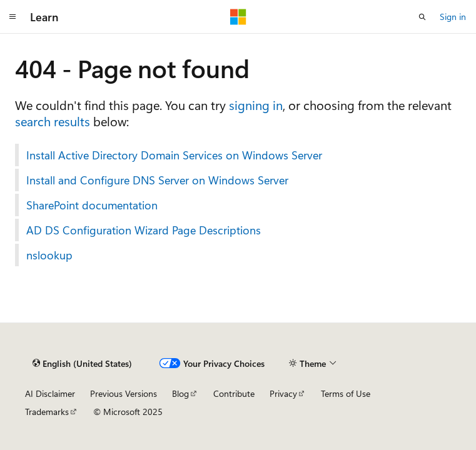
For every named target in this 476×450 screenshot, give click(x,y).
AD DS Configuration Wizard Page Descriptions (144, 230)
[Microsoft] (238, 17)
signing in (256, 105)
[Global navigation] (13, 17)
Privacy (283, 393)
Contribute (234, 393)
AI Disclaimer (50, 393)
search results (53, 121)
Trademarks (47, 412)
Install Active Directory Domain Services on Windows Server (174, 155)
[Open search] (422, 17)
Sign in (453, 17)
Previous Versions (124, 393)
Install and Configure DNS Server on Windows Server (157, 180)
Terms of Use (346, 393)
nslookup (49, 255)
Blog (180, 393)
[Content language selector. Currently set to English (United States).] (82, 363)
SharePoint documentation (92, 205)
